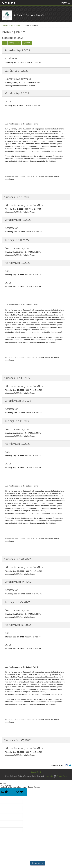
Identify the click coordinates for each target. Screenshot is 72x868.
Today (12, 43)
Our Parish (16, 25)
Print (27, 43)
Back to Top (36, 772)
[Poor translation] (19, 792)
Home (5, 25)
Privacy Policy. (62, 776)
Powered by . (51, 776)
